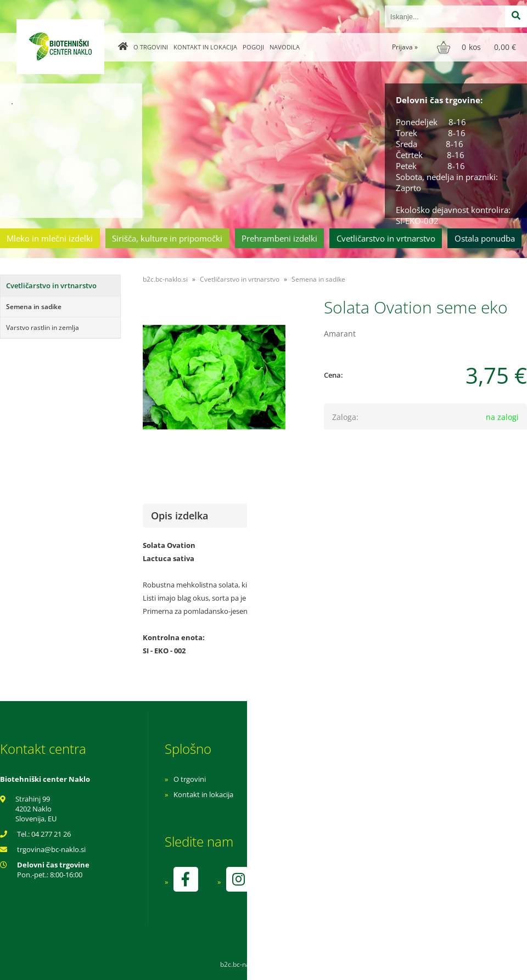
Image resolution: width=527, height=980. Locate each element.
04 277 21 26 (51, 834)
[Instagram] (238, 879)
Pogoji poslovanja (350, 794)
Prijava (405, 47)
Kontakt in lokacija (205, 47)
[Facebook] (186, 879)
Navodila (285, 47)
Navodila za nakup (351, 779)
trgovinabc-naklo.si (51, 849)
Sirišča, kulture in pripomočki (167, 238)
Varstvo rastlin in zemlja (43, 327)
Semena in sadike (34, 307)
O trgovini (151, 47)
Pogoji (253, 47)
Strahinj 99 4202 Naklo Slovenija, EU (36, 809)
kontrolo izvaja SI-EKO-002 (364, 887)
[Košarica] (478, 47)
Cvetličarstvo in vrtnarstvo (386, 238)
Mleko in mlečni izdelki (50, 238)
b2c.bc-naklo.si (165, 279)
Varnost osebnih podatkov (365, 810)
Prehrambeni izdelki (279, 238)
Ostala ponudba (485, 238)
